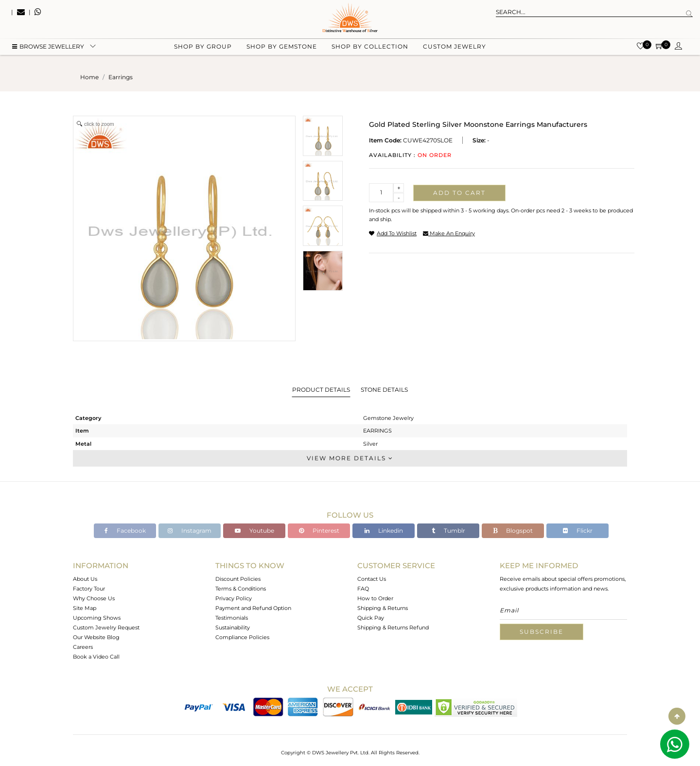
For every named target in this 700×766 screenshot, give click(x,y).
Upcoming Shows (97, 618)
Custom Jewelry (455, 49)
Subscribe (542, 632)
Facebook (125, 531)
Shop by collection (370, 49)
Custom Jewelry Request (106, 627)
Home (89, 77)
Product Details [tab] (321, 390)
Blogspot (513, 531)
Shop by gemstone (282, 49)
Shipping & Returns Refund (393, 627)
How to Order (375, 598)
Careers (83, 647)
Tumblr (448, 531)
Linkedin (384, 531)
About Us (85, 579)
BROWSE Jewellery (48, 49)
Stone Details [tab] (384, 390)
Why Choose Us (94, 598)
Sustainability (233, 627)
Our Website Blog (96, 637)
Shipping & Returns (383, 608)
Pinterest (319, 531)
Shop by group (203, 49)
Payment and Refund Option (253, 608)
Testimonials (232, 618)
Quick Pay (371, 618)
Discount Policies (238, 579)
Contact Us (372, 579)
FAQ (363, 589)
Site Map (85, 608)
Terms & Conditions (241, 589)
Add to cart (459, 193)
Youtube (254, 531)
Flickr (578, 531)
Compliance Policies (242, 637)
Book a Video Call (96, 657)
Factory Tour (89, 589)
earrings (121, 77)
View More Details (350, 458)
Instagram (190, 531)
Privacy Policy (234, 598)
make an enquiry (449, 233)
